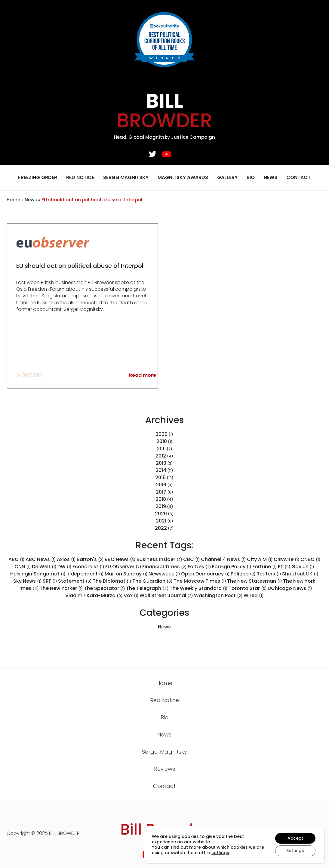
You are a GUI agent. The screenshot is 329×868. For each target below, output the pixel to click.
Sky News (28, 581)
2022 (161, 528)
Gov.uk (303, 567)
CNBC (311, 559)
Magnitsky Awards (183, 177)
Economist (88, 567)
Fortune (265, 567)
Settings (295, 851)
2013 (161, 463)
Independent (85, 574)
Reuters (269, 574)
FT (284, 567)
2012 (161, 456)
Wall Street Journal (166, 595)
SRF (50, 581)
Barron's (90, 559)
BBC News (120, 559)
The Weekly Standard (199, 588)
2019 (161, 506)
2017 (161, 492)
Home (13, 200)
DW (65, 567)
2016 (161, 485)
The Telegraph (147, 588)
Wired (254, 595)
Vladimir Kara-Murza (94, 595)
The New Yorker (61, 588)
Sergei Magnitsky (126, 177)
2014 (161, 470)
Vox (131, 595)
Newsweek (164, 574)
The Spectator (105, 588)
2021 (161, 521)
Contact (298, 177)
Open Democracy (205, 574)
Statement (75, 581)
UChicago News (290, 588)
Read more (143, 375)
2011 (161, 449)
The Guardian (152, 581)
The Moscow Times (200, 581)
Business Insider (159, 559)
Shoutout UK (300, 574)
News (271, 177)
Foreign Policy (232, 567)
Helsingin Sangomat (38, 574)
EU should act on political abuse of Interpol (81, 266)
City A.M (260, 559)
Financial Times (164, 567)
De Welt (44, 567)
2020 (161, 514)
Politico (243, 574)
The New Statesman (255, 581)
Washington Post (218, 595)
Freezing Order (38, 177)
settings (229, 853)
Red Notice (80, 177)
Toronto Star (248, 588)
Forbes (199, 567)
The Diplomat (112, 581)
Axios (66, 559)
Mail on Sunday (126, 574)
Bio (251, 177)
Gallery (227, 177)
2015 (160, 477)
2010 (162, 441)
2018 (161, 499)
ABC (17, 559)
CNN (23, 567)
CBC (192, 559)
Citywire (287, 559)
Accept (295, 838)
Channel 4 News (223, 559)
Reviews (164, 769)
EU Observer (123, 567)
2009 (161, 434)
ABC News (41, 559)
